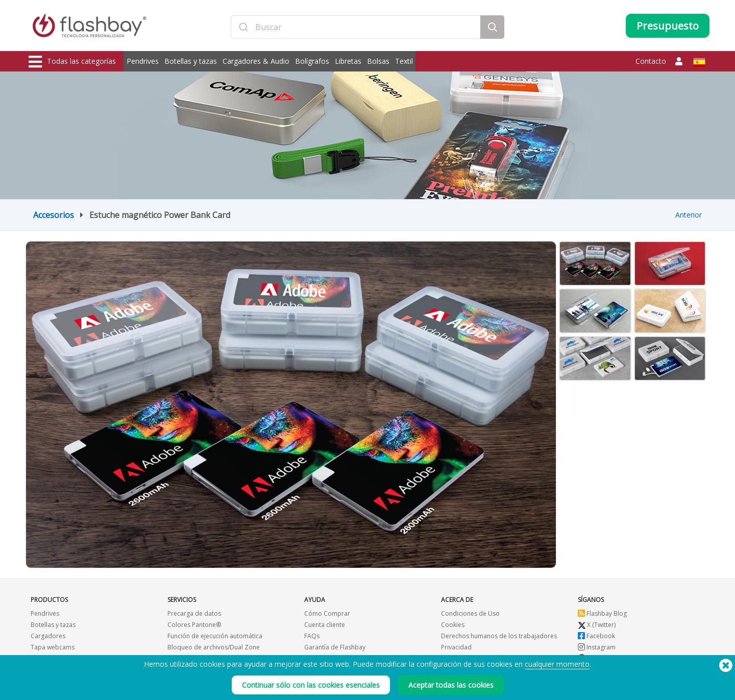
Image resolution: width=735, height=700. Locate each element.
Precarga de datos (194, 613)
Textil (404, 61)
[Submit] (243, 27)
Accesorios (54, 215)
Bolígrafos (312, 61)
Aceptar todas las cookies (451, 685)
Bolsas (378, 61)
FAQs (312, 636)
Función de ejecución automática (215, 636)
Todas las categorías (72, 62)
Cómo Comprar (327, 613)
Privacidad (456, 647)
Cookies (453, 625)
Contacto (651, 61)
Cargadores (48, 636)
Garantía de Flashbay (335, 647)
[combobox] (356, 27)
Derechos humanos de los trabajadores (499, 636)
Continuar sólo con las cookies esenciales (311, 685)
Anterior (689, 215)
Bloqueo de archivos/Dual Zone (214, 647)
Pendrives (143, 61)
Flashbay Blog (602, 613)
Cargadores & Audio (256, 61)
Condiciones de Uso (470, 613)
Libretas (348, 61)
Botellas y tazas (191, 61)
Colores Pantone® (194, 625)
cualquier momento (557, 665)
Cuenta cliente (325, 625)
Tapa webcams (53, 647)
